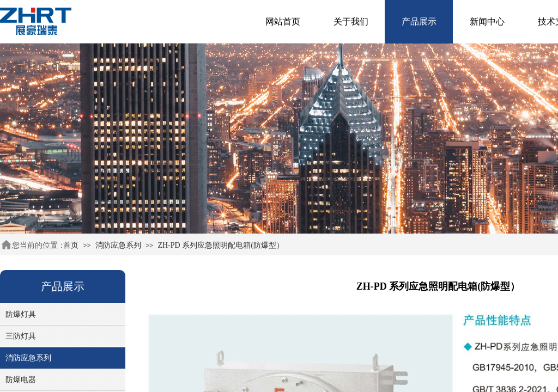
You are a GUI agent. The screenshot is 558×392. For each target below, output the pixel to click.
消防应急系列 (118, 245)
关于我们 (351, 22)
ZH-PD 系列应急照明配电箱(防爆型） (220, 245)
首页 (71, 245)
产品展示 (419, 22)
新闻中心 (487, 22)
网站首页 (283, 22)
